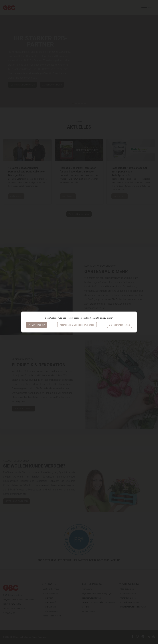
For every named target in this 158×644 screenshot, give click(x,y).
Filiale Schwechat (51, 593)
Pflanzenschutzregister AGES (133, 607)
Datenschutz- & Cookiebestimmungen (98, 602)
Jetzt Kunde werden (16, 536)
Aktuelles (79, 127)
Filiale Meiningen (50, 611)
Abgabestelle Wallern (52, 616)
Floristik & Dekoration (129, 602)
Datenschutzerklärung (119, 325)
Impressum (87, 589)
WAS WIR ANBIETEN (24, 409)
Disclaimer (86, 607)
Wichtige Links (129, 584)
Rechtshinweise (91, 584)
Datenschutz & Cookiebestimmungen (77, 325)
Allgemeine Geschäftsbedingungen (97, 593)
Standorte (49, 584)
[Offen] (147, 8)
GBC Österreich (127, 589)
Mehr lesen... (16, 196)
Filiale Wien (48, 598)
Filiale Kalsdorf (49, 602)
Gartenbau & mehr (128, 598)
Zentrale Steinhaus (51, 589)
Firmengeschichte (128, 593)
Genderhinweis (88, 611)
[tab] (73, 104)
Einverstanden (36, 325)
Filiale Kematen (50, 607)
